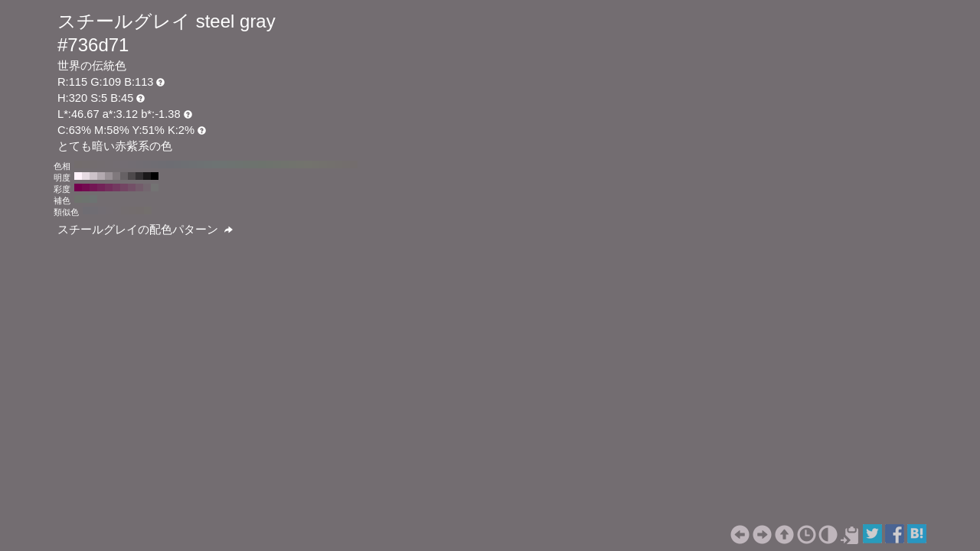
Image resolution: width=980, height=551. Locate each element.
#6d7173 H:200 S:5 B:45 (201, 165)
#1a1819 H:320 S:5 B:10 (147, 176)
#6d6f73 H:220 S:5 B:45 (185, 165)
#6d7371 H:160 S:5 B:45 (231, 165)
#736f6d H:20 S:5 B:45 (338, 165)
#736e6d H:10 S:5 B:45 (346, 165)
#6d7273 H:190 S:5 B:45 (208, 165)
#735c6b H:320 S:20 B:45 (139, 187)
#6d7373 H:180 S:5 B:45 (216, 165)
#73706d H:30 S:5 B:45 (331, 165)
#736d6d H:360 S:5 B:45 (78, 165)
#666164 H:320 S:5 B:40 (124, 176)
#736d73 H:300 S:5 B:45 (124, 165)
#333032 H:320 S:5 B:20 (139, 176)
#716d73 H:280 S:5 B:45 (139, 165)
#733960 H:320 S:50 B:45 (116, 187)
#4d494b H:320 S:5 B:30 (132, 176)
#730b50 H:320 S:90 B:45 (86, 187)
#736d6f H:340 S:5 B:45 (93, 165)
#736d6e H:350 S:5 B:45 (86, 165)
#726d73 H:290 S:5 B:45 (132, 165)
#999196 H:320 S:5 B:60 (109, 176)
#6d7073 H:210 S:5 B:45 (193, 165)
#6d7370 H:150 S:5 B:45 (239, 165)
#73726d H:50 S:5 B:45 (315, 165)
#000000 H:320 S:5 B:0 (155, 176)
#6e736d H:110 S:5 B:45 (269, 165)
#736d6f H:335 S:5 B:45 (125, 210)
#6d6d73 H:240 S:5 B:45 (170, 165)
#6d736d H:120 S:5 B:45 (262, 165)
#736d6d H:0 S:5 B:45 (354, 165)
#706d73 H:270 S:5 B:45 (147, 165)
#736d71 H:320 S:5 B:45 (109, 165)
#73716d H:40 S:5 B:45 (323, 165)
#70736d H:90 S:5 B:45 (285, 165)
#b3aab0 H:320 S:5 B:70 (101, 176)
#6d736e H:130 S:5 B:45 (254, 165)
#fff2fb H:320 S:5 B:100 (78, 176)
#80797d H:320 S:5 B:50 (116, 176)
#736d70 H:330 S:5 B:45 (101, 165)
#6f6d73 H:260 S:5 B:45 (155, 165)
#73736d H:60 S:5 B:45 (308, 165)
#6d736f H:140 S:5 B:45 (247, 165)
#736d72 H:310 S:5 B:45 (116, 165)
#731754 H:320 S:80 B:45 (93, 187)
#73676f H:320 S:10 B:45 (147, 187)
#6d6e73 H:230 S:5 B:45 (178, 165)
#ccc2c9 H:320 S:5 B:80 (93, 176)
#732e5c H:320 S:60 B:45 (109, 187)
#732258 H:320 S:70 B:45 (101, 187)
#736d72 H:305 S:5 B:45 (109, 210)
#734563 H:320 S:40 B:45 (124, 187)
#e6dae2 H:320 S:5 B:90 (86, 176)
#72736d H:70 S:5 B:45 (300, 165)
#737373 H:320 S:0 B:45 (155, 187)
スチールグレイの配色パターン (145, 230)
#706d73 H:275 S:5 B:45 (94, 210)
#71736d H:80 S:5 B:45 (292, 165)
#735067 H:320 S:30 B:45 (132, 187)
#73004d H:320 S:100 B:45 (78, 187)
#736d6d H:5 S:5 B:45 (140, 210)
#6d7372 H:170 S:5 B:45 (224, 165)
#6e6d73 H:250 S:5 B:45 (162, 165)
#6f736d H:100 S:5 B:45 (277, 165)
